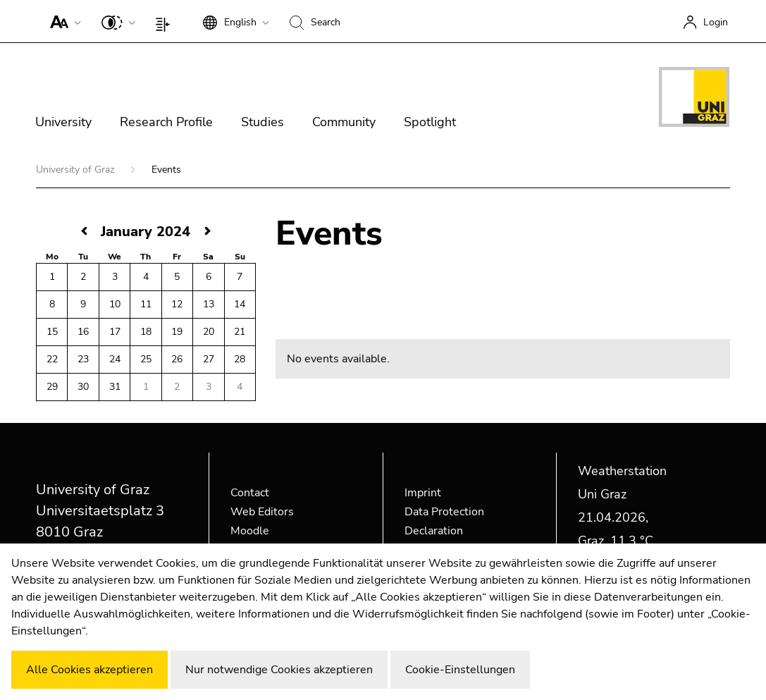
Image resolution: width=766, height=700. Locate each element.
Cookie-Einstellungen (460, 670)
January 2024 (146, 232)
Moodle (250, 531)
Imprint (423, 493)
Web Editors (262, 512)
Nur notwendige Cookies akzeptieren (279, 670)
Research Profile (166, 122)
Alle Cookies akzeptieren (89, 670)
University (63, 122)
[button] (62, 21)
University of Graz (76, 170)
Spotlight (430, 122)
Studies (262, 122)
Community (344, 122)
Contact (250, 493)
